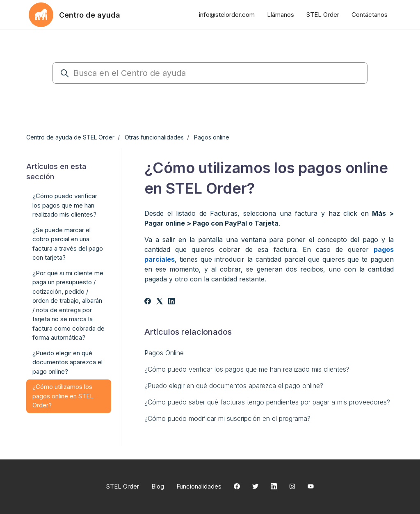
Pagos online (212, 137)
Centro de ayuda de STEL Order (70, 137)
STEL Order (323, 15)
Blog (158, 486)
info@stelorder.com (227, 15)
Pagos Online (164, 353)
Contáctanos (370, 15)
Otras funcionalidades (154, 137)
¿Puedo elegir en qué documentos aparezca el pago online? (234, 386)
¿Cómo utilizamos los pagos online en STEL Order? (63, 396)
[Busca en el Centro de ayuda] (210, 73)
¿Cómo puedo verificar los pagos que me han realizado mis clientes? (247, 369)
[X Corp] (160, 302)
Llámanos (281, 15)
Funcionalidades (199, 486)
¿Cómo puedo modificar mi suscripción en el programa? (227, 418)
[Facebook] (148, 302)
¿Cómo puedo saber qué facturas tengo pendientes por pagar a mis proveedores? (267, 402)
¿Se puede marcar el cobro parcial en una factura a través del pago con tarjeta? (68, 244)
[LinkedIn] (171, 302)
